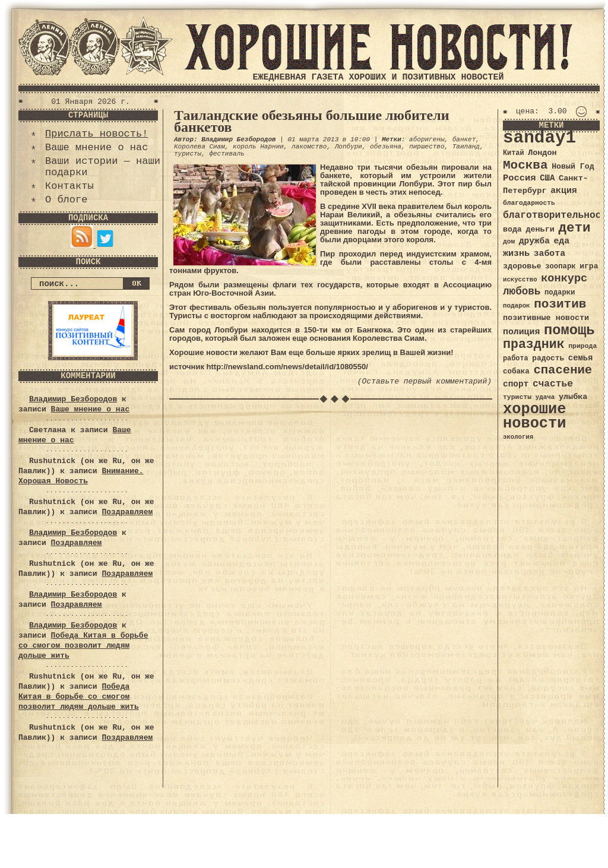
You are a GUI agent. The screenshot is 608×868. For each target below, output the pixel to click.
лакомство (309, 147)
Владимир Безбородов (73, 399)
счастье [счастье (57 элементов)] (553, 384)
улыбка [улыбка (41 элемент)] (573, 397)
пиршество (427, 147)
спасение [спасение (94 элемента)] (563, 370)
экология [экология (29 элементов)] (518, 437)
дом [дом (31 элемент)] (509, 242)
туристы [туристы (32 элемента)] (517, 397)
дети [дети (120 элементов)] (574, 228)
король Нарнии (258, 147)
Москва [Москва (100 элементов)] (525, 165)
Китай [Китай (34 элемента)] (514, 153)
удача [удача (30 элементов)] (545, 397)
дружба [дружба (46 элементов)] (534, 241)
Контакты (69, 186)
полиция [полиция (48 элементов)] (521, 332)
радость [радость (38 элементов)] (548, 358)
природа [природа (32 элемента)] (582, 346)
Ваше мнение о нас (96, 148)
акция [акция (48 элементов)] (564, 191)
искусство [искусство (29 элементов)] (520, 280)
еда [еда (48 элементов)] (561, 241)
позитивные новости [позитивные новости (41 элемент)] (546, 318)
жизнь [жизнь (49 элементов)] (516, 254)
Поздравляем (127, 512)
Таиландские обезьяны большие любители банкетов (312, 121)
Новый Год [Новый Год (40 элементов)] (573, 167)
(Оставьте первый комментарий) (425, 381)
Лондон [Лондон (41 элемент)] (542, 153)
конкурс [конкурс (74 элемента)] (564, 279)
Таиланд (466, 147)
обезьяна (386, 147)
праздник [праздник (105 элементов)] (534, 344)
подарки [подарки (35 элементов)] (560, 293)
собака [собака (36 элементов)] (516, 372)
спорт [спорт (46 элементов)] (516, 384)
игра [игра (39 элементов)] (589, 266)
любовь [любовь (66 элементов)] (522, 292)
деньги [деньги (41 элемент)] (540, 229)
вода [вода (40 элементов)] (512, 229)
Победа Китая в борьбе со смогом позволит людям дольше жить (83, 646)
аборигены (427, 140)
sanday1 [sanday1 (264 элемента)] (539, 138)
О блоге (66, 200)
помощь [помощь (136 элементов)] (569, 330)
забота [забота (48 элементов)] (550, 254)
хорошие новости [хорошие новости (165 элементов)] (535, 416)
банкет (464, 140)
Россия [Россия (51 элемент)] (520, 178)
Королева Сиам (199, 147)
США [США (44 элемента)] (547, 178)
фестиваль (227, 154)
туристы (188, 154)
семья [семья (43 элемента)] (581, 358)
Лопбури (349, 147)
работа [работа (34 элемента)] (516, 359)
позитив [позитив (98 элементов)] (560, 304)
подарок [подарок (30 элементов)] (517, 306)
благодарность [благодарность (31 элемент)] (529, 203)
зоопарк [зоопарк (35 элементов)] (560, 267)
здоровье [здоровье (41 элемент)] (522, 266)
